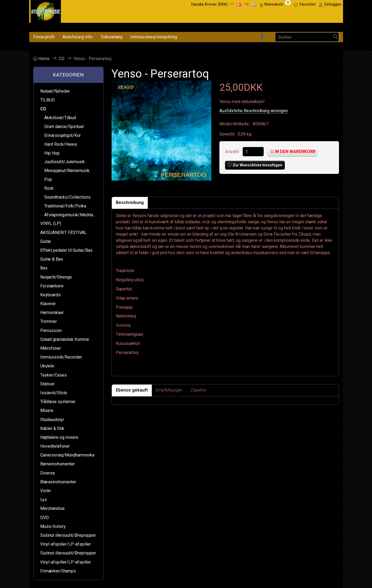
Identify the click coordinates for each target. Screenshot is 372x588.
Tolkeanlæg (111, 37)
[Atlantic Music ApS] (46, 10)
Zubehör (198, 390)
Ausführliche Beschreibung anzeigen (254, 111)
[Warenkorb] (275, 5)
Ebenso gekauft (132, 390)
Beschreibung (130, 202)
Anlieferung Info (78, 37)
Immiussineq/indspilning (154, 37)
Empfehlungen (169, 390)
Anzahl (232, 151)
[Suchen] (336, 37)
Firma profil (44, 37)
